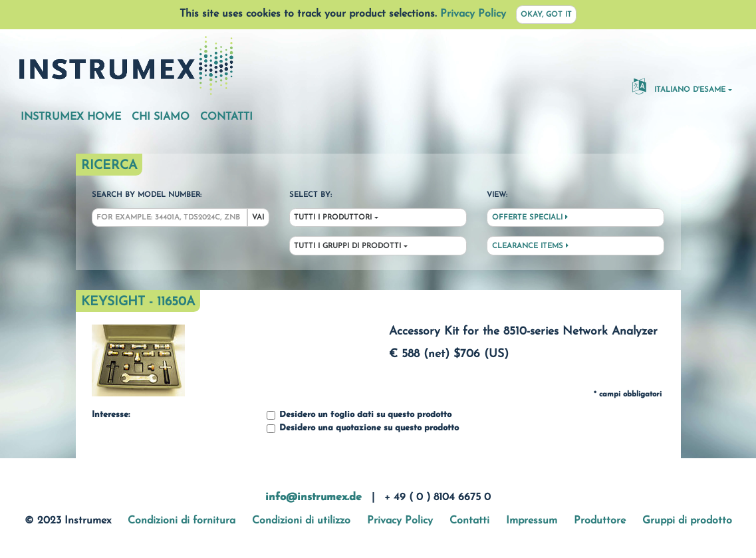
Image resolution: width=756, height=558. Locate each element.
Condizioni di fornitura (182, 521)
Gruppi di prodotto (687, 521)
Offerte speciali (530, 217)
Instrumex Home (71, 117)
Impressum (532, 521)
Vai (258, 218)
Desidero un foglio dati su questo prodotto (359, 415)
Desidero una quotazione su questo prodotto (363, 429)
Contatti (226, 117)
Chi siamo (161, 117)
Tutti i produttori (333, 218)
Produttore (600, 521)
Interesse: (111, 415)
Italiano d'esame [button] (679, 86)
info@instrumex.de (314, 497)
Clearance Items (530, 246)
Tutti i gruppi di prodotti (347, 246)
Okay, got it (546, 15)
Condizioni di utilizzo (301, 521)
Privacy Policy (473, 14)
